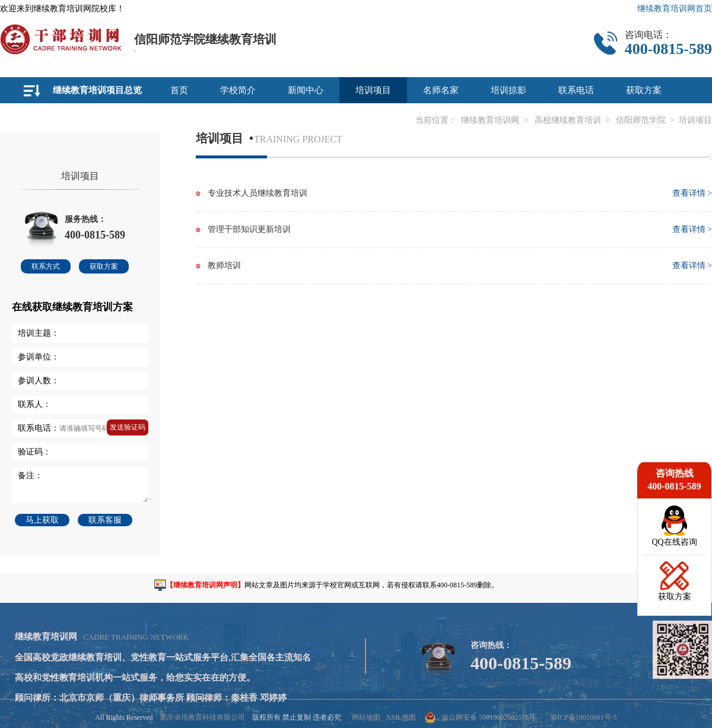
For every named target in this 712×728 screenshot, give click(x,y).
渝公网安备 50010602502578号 (480, 717)
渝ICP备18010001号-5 (584, 717)
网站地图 (366, 717)
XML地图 (401, 717)
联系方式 (46, 266)
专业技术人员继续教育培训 (258, 193)
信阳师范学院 (641, 120)
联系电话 (576, 90)
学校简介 (238, 90)
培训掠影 (508, 90)
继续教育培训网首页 (675, 9)
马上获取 (42, 520)
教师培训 (224, 266)
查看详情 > (692, 193)
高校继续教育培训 (568, 120)
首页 (179, 90)
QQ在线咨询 (674, 542)
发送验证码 (128, 427)
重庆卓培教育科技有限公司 (202, 717)
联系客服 (105, 520)
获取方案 (644, 90)
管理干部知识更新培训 (249, 229)
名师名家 (441, 90)
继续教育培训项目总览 (97, 90)
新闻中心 (306, 90)
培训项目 (373, 90)
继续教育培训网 (490, 120)
